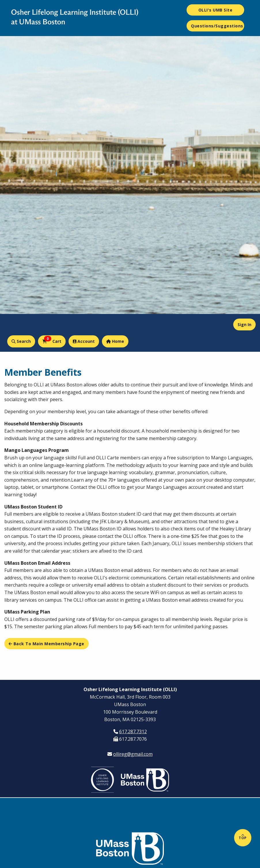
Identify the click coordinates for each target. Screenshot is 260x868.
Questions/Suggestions (217, 26)
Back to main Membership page (47, 644)
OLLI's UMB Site (216, 10)
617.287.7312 (133, 732)
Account (84, 341)
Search (21, 341)
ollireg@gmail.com (133, 754)
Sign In (244, 324)
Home (115, 341)
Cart (52, 340)
